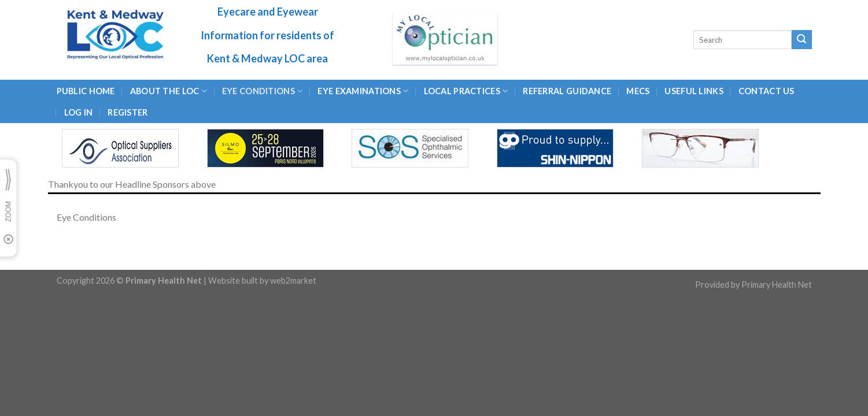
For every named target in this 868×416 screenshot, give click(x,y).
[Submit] (801, 40)
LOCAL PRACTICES (466, 91)
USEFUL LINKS (694, 91)
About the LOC (169, 91)
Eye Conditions (263, 91)
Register (128, 112)
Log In (79, 112)
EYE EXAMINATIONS (363, 91)
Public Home (86, 91)
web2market (293, 281)
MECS (638, 91)
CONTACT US (767, 91)
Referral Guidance (567, 91)
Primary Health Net (777, 285)
